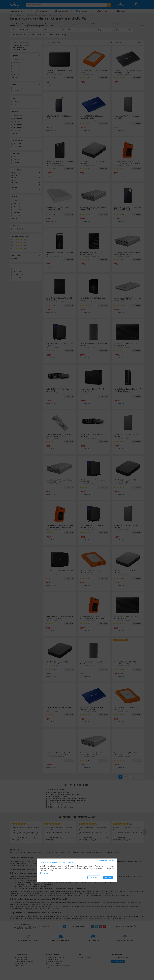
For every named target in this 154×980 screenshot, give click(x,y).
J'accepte (108, 877)
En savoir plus (44, 873)
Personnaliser (94, 877)
